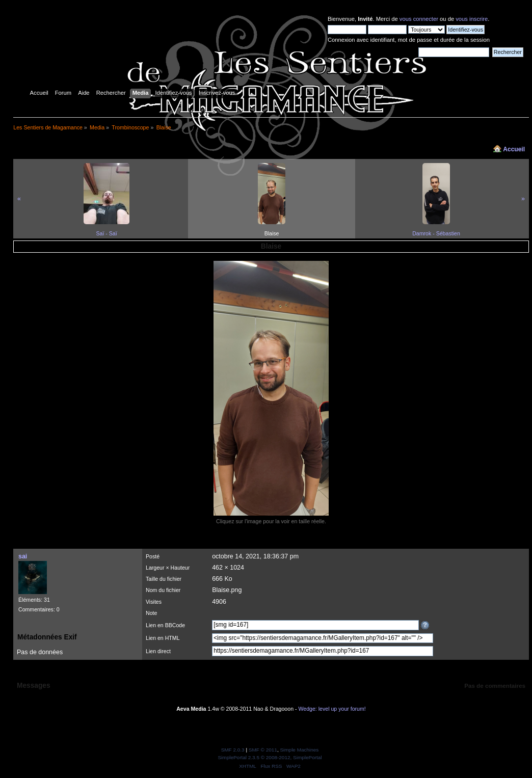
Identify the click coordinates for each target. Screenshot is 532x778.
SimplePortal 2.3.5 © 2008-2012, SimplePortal (270, 757)
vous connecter (419, 19)
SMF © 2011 (263, 750)
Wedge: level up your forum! (332, 709)
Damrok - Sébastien (436, 233)
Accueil (514, 149)
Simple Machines (299, 750)
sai (23, 556)
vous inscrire (472, 19)
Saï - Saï (106, 233)
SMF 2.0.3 (233, 750)
